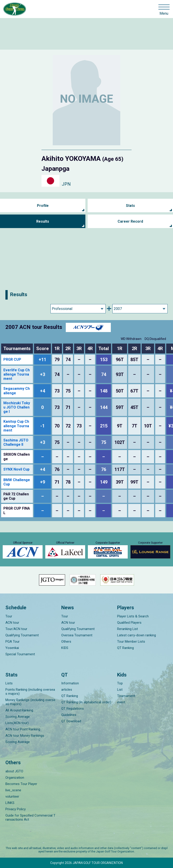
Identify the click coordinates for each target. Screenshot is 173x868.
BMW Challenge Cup (17, 482)
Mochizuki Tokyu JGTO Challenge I (17, 407)
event (121, 702)
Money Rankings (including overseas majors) (30, 702)
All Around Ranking (19, 710)
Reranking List (127, 629)
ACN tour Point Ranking (23, 729)
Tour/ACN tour (16, 629)
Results (43, 221)
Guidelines (69, 715)
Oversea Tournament (77, 635)
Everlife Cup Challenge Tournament (17, 374)
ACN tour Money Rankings (25, 736)
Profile (43, 206)
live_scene (13, 790)
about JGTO (14, 771)
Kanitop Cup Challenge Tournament (16, 426)
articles (67, 690)
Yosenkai (12, 648)
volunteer (12, 796)
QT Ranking (125, 648)
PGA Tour (13, 642)
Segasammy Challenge (17, 391)
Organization (15, 778)
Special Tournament (20, 654)
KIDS (65, 648)
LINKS (10, 803)
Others (66, 642)
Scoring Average (18, 717)
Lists (9, 683)
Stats (130, 206)
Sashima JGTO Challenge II (16, 442)
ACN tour (12, 623)
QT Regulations (73, 709)
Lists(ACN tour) (17, 723)
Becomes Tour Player (21, 784)
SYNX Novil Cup (16, 469)
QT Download (71, 721)
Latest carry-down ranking (137, 635)
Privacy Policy (16, 809)
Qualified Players (129, 623)
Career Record (130, 221)
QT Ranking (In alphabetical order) (86, 702)
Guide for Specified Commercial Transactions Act (30, 817)
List (120, 690)
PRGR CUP (12, 359)
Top (120, 683)
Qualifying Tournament (22, 635)
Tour (9, 616)
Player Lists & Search (133, 616)
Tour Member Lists (131, 642)
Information (70, 683)
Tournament (126, 696)
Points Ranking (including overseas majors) (30, 692)
